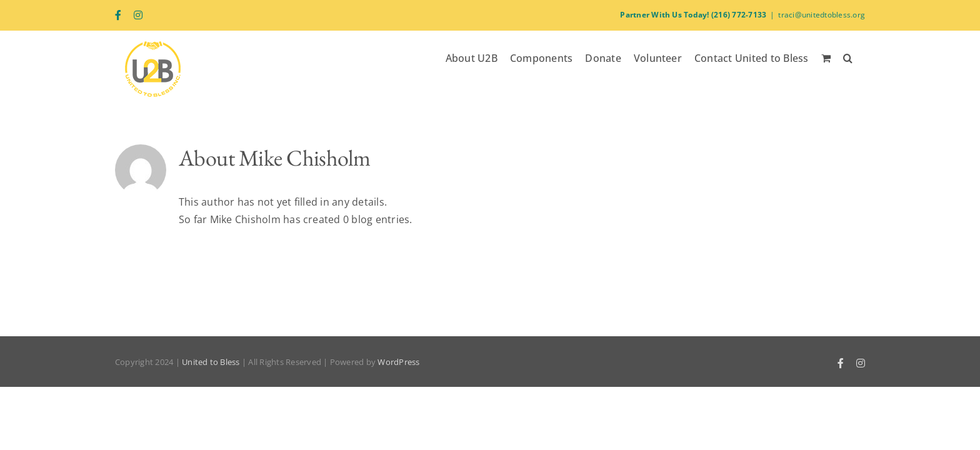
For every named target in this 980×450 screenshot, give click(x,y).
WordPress (398, 362)
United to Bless (211, 362)
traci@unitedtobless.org (822, 15)
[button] (860, 57)
